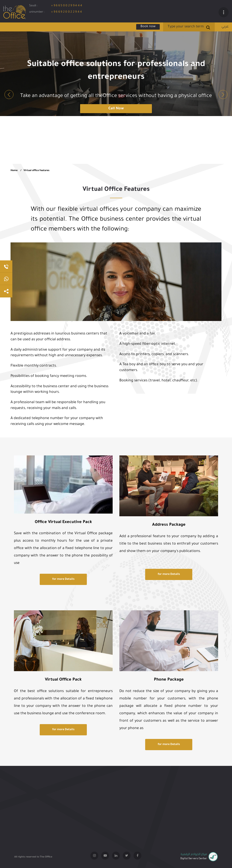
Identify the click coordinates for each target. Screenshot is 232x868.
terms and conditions (22, 773)
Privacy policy (18, 766)
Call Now (116, 109)
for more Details (63, 579)
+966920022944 (67, 12)
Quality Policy (18, 780)
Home (14, 171)
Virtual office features (36, 171)
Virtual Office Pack (63, 680)
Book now (148, 27)
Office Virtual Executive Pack (63, 522)
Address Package (169, 525)
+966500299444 (67, 6)
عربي (225, 27)
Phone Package (169, 680)
